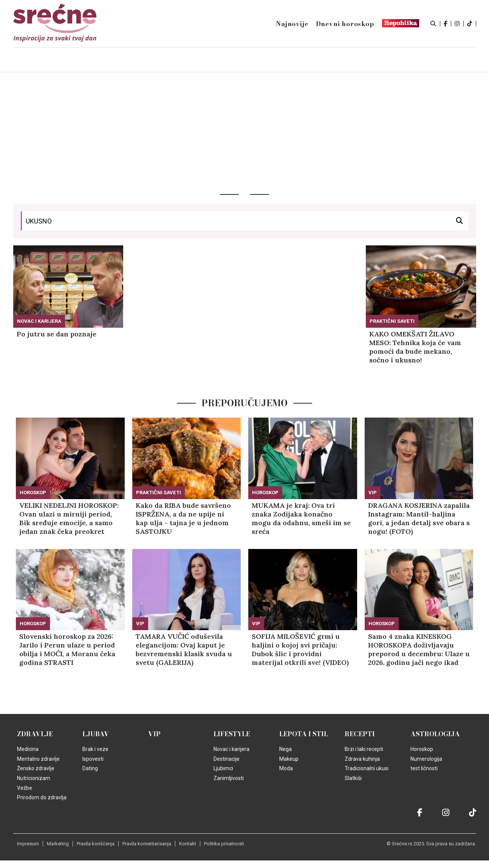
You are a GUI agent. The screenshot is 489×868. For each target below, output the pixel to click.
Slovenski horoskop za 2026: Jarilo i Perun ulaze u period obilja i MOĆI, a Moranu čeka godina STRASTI (67, 649)
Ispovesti (93, 759)
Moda (286, 768)
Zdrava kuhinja (362, 759)
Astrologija (435, 734)
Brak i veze (95, 749)
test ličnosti (424, 768)
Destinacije (227, 759)
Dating (90, 768)
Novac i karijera (39, 321)
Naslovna (78, 60)
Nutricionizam (34, 778)
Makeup (289, 759)
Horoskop (33, 493)
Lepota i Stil (304, 734)
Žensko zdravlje (36, 768)
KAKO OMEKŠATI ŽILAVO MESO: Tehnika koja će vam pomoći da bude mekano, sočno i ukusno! (415, 347)
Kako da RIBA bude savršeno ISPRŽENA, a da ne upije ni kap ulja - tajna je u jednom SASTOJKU (183, 518)
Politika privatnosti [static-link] (224, 844)
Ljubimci (223, 768)
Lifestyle (232, 734)
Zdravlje (35, 734)
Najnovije (292, 24)
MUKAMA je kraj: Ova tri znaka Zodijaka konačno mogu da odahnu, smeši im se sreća (301, 518)
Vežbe (25, 788)
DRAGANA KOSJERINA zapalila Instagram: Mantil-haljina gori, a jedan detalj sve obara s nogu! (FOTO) (419, 518)
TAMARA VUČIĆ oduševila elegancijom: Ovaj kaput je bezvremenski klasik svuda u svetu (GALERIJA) (184, 649)
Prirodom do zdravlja (42, 797)
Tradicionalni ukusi (367, 768)
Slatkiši (353, 778)
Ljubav (96, 734)
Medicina (28, 749)
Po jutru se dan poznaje (56, 334)
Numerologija (426, 759)
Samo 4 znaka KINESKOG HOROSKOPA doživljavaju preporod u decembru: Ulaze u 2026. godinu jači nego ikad (419, 649)
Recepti (360, 734)
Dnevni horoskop (345, 24)
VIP (373, 493)
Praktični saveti (392, 321)
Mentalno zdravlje (38, 759)
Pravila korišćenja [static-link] (96, 844)
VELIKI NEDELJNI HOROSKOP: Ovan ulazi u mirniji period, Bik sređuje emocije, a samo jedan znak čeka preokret (69, 518)
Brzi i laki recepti (364, 749)
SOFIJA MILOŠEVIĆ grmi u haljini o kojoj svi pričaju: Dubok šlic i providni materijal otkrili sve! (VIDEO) (300, 649)
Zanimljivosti (229, 778)
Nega (286, 749)
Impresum (28, 844)
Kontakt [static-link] (188, 844)
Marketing (58, 844)
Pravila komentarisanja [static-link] (147, 844)
